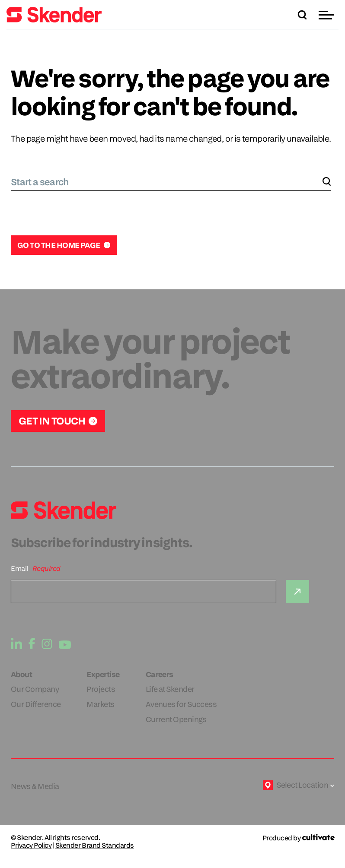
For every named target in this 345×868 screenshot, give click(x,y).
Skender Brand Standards (95, 846)
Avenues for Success (181, 704)
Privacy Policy (31, 846)
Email (19, 569)
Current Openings (176, 719)
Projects (101, 689)
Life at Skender (170, 689)
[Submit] (297, 592)
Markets (100, 704)
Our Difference (36, 704)
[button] (327, 15)
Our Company (35, 689)
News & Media (35, 786)
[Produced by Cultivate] (298, 838)
